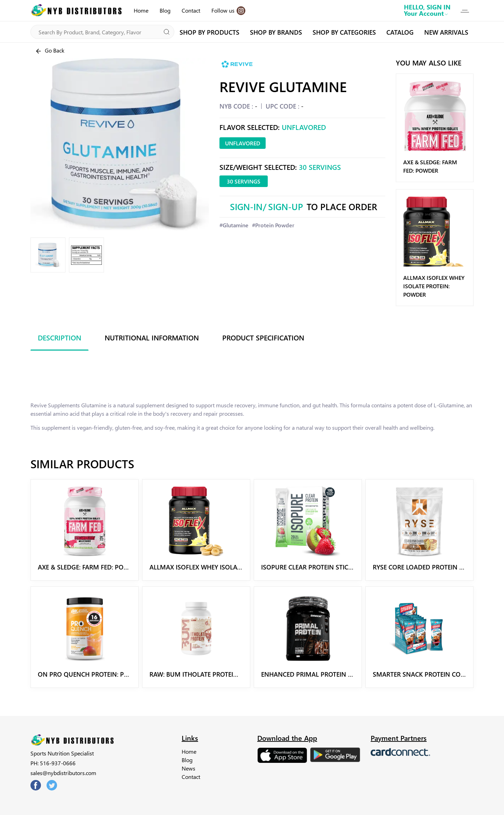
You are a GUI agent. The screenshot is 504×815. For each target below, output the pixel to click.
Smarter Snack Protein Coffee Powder (437, 674)
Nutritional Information (152, 337)
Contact (191, 10)
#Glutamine (234, 225)
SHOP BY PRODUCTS (209, 32)
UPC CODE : (282, 106)
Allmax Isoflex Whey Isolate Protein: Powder (434, 286)
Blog (165, 10)
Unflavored (243, 143)
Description (59, 337)
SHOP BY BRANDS (276, 32)
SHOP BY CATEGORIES (344, 32)
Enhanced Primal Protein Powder (318, 674)
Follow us (228, 11)
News (188, 768)
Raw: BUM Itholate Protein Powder (208, 674)
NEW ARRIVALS (446, 32)
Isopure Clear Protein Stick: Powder (321, 567)
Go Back (50, 51)
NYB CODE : (236, 106)
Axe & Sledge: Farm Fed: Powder (89, 567)
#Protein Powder (273, 225)
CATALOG (400, 32)
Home (141, 10)
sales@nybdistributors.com (63, 773)
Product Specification (263, 337)
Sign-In (246, 206)
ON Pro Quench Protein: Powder (92, 674)
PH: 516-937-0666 (53, 763)
